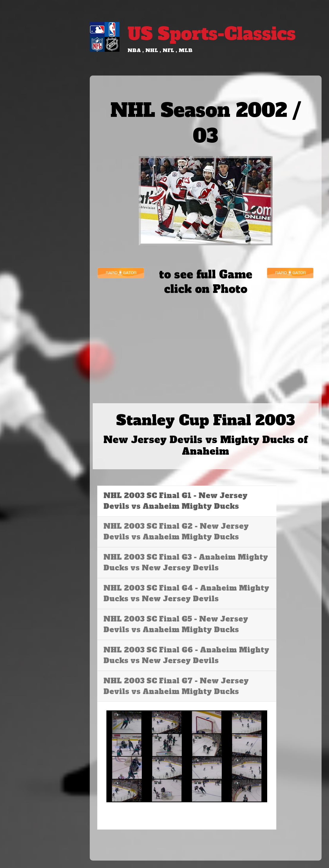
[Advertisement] (206, 343)
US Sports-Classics (212, 34)
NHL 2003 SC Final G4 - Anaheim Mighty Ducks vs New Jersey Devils (186, 593)
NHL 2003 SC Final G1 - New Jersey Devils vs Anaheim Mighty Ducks (175, 501)
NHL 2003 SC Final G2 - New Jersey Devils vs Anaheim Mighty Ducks (176, 532)
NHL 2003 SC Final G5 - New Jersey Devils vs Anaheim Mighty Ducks (176, 624)
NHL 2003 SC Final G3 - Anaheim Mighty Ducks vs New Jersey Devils (186, 562)
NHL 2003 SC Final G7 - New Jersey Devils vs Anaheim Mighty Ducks (176, 686)
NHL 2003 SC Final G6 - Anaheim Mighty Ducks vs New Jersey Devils (186, 655)
